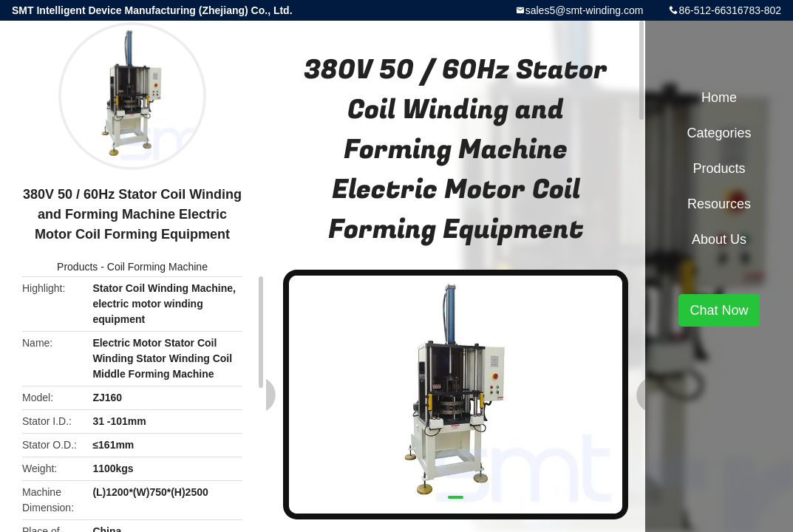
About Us (719, 239)
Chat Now (719, 310)
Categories (719, 133)
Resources (719, 204)
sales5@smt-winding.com (585, 10)
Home (719, 98)
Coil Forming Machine (157, 267)
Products (77, 267)
